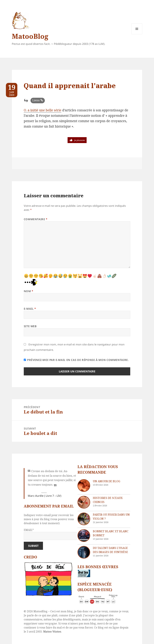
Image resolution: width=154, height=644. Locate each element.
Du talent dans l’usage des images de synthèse (110, 550)
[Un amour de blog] (84, 486)
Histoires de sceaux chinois (108, 500)
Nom (29, 291)
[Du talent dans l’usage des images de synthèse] (84, 552)
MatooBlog (30, 36)
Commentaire (36, 219)
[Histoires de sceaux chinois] (84, 502)
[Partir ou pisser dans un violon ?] (84, 519)
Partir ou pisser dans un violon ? (111, 517)
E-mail (30, 309)
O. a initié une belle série (43, 110)
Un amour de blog (106, 481)
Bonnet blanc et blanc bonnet (111, 533)
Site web (30, 326)
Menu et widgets (137, 34)
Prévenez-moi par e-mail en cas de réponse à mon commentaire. (76, 360)
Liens (36, 100)
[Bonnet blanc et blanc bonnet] (84, 536)
